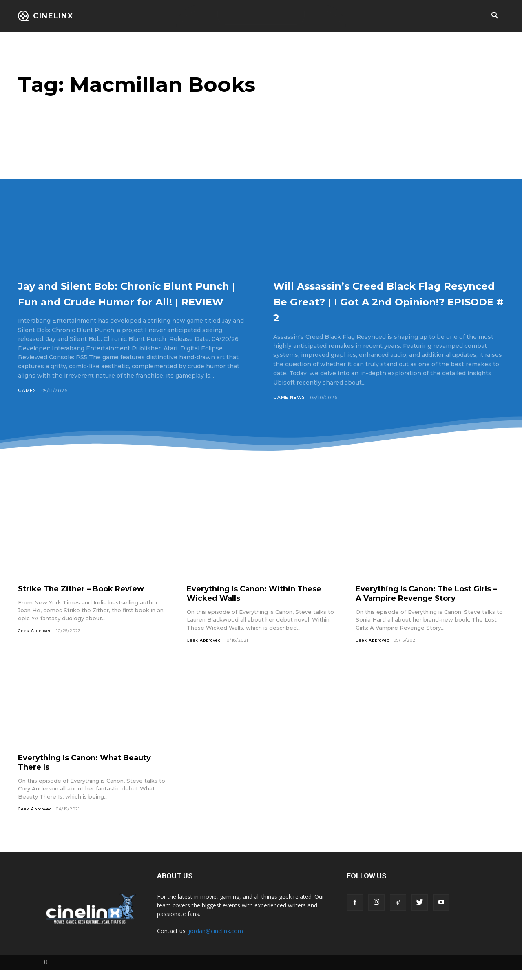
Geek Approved (36, 640)
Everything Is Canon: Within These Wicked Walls (261, 603)
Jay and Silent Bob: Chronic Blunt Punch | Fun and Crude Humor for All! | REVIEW (123, 301)
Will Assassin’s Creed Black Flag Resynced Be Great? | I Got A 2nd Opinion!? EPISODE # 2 (387, 301)
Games (27, 407)
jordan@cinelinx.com (216, 941)
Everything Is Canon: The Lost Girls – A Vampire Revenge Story (425, 603)
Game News (289, 398)
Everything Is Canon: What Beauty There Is (92, 771)
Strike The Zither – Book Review (87, 598)
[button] (495, 16)
